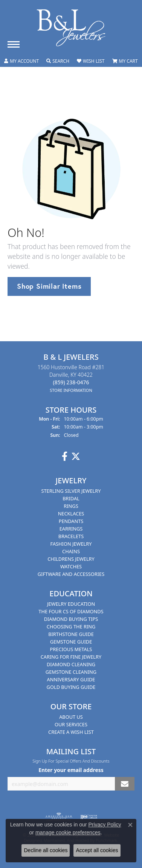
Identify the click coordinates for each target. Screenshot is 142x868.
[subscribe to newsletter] (125, 784)
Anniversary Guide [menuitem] (71, 679)
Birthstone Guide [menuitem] (71, 634)
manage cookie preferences (68, 832)
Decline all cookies (46, 850)
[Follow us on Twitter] (76, 456)
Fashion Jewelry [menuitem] (71, 544)
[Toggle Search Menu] (58, 61)
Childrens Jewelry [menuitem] (71, 559)
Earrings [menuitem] (71, 529)
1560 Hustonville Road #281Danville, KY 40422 (71, 378)
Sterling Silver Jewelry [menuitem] (71, 491)
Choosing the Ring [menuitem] (71, 627)
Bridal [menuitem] (71, 498)
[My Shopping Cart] (125, 61)
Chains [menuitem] (71, 551)
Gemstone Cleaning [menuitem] (71, 672)
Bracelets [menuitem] (71, 536)
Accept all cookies (97, 850)
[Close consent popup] (130, 825)
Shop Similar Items (49, 286)
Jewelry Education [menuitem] (71, 604)
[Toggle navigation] (14, 44)
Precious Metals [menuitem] (71, 649)
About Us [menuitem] (71, 717)
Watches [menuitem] (71, 566)
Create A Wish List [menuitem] (71, 732)
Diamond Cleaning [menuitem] (71, 664)
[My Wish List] (91, 61)
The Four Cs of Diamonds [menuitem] (71, 611)
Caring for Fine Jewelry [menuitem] (71, 657)
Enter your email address (71, 770)
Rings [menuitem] (71, 506)
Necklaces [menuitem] (71, 514)
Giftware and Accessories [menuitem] (71, 574)
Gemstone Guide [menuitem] (71, 642)
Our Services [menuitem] (71, 724)
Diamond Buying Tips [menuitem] (71, 619)
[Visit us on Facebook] (65, 456)
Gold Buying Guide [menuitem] (71, 687)
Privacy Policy (105, 825)
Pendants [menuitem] (71, 521)
